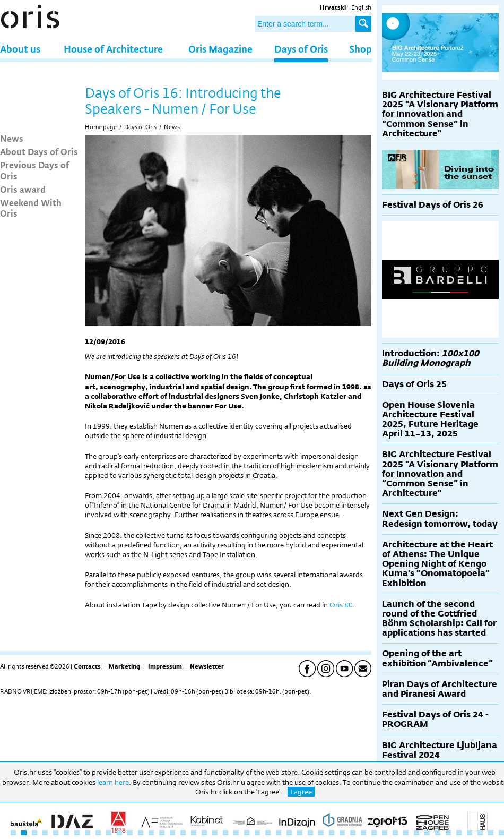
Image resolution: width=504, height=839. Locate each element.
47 (501, 833)
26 (279, 833)
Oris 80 (341, 605)
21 (225, 833)
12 (130, 833)
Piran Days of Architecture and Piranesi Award (440, 689)
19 (204, 833)
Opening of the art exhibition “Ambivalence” (437, 658)
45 (480, 833)
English (361, 7)
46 (491, 833)
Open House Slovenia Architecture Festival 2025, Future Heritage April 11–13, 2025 (430, 420)
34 (363, 833)
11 (119, 833)
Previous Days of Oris (34, 170)
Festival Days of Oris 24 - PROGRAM (435, 719)
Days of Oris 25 (414, 384)
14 (151, 833)
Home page (101, 127)
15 (162, 833)
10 (109, 833)
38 (406, 833)
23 (247, 833)
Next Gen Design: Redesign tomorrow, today (440, 519)
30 (321, 833)
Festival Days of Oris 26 (433, 205)
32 (342, 833)
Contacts (87, 666)
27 (289, 833)
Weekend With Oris (31, 208)
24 (257, 833)
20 (215, 833)
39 (416, 833)
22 (236, 833)
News (12, 138)
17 (183, 833)
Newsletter (207, 666)
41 (438, 833)
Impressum (165, 666)
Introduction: (431, 358)
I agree (301, 792)
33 (353, 833)
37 (395, 833)
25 (268, 833)
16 (172, 833)
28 (300, 833)
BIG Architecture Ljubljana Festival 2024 (440, 750)
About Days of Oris (39, 151)
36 (385, 833)
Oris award (23, 189)
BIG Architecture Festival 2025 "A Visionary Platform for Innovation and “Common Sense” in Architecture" (440, 114)
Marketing (124, 666)
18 (194, 833)
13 (141, 833)
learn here (113, 782)
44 (470, 833)
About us (20, 49)
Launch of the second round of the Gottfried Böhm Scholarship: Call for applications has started (439, 619)
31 (332, 833)
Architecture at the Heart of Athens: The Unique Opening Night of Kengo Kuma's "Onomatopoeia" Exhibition (437, 564)
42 (448, 833)
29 (310, 833)
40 (427, 833)
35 (374, 833)
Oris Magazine (220, 49)
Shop (360, 49)
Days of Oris (301, 49)
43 (459, 833)
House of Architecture (113, 49)
